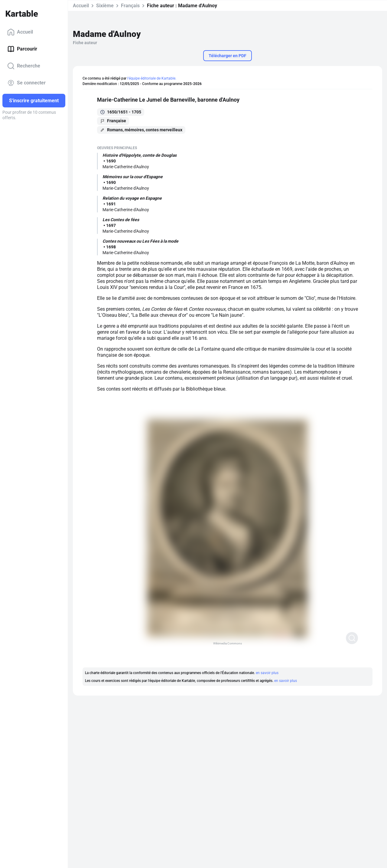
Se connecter (26, 83)
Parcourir (22, 49)
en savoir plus (267, 673)
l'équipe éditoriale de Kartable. (152, 78)
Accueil (20, 32)
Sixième (105, 6)
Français (130, 6)
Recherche (24, 66)
